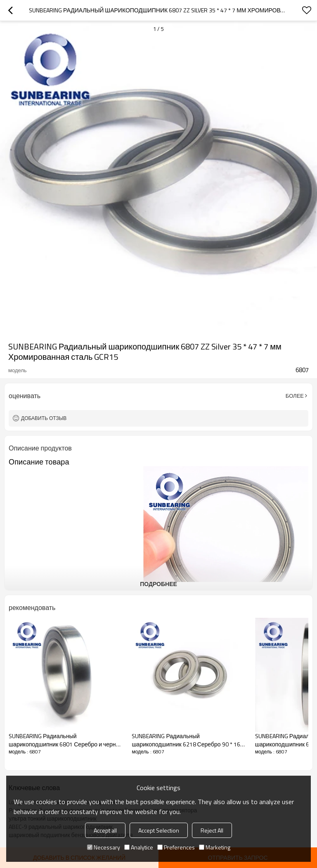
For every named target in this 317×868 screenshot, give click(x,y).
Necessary (104, 847)
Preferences (176, 847)
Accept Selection (159, 830)
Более (295, 396)
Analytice (139, 847)
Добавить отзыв (44, 418)
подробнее (158, 584)
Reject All (212, 830)
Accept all (105, 830)
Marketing (215, 847)
